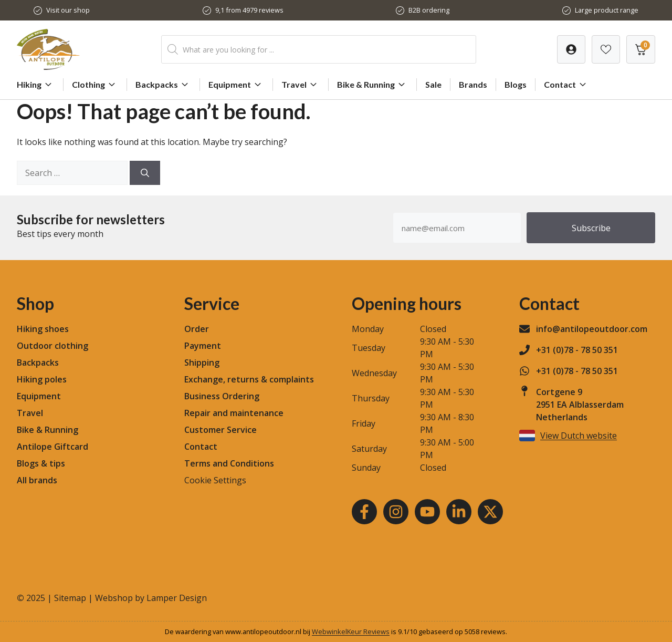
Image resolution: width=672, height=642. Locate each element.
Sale (433, 84)
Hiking (36, 85)
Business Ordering (222, 396)
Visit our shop (68, 10)
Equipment (236, 85)
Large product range (607, 10)
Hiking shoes (43, 329)
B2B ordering (429, 10)
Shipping (202, 363)
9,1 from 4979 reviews (249, 10)
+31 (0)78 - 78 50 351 (577, 350)
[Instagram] (396, 512)
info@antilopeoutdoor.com (592, 329)
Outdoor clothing (52, 346)
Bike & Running (372, 85)
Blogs (516, 84)
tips (57, 463)
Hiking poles (42, 379)
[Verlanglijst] (571, 49)
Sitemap (70, 598)
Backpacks (163, 85)
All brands (37, 480)
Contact (566, 85)
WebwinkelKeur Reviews (351, 631)
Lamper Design (177, 598)
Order (197, 329)
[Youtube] (427, 512)
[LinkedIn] (459, 512)
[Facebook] (364, 512)
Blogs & (32, 463)
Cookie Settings (215, 480)
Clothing (95, 85)
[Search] (145, 173)
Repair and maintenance (234, 413)
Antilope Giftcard (52, 447)
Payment (203, 346)
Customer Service (220, 430)
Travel (301, 85)
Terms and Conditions (229, 463)
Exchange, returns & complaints (249, 379)
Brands (473, 84)
